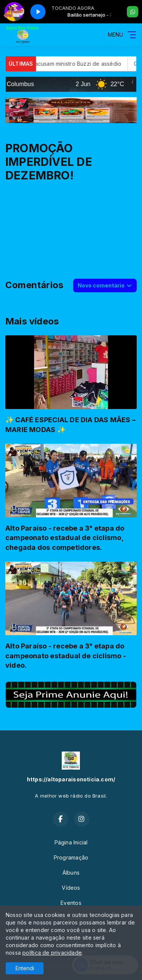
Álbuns (71, 873)
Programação (71, 857)
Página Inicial (71, 842)
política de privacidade (52, 953)
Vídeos (71, 888)
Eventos (71, 903)
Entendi (25, 968)
